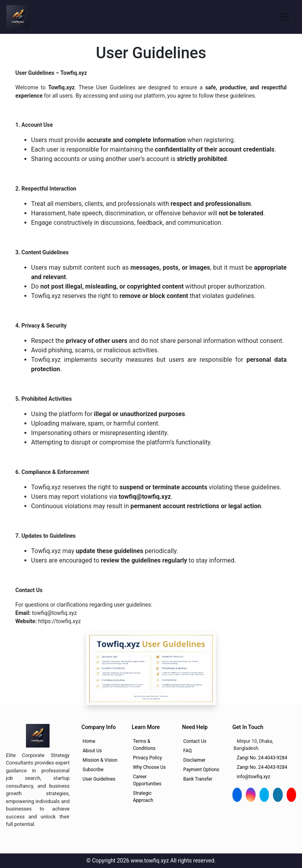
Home (89, 741)
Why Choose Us (149, 767)
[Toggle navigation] (285, 17)
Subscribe (93, 770)
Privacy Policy (147, 758)
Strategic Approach (143, 797)
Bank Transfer (198, 779)
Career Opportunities (147, 780)
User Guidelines (99, 779)
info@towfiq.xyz (253, 777)
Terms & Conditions (144, 745)
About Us (92, 751)
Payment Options (201, 770)
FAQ (188, 751)
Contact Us (195, 741)
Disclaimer (194, 760)
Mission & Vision (100, 760)
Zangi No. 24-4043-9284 (262, 758)
